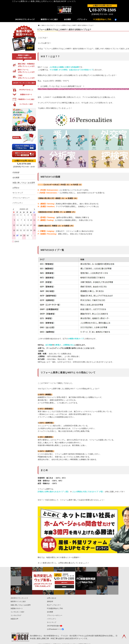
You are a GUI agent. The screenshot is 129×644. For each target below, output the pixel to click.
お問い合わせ (52, 598)
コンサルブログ (16, 615)
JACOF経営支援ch (53, 626)
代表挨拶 (16, 173)
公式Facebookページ (54, 629)
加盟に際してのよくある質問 (24, 183)
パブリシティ (82, 19)
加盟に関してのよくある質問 (21, 605)
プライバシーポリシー (21, 198)
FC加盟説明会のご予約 (102, 19)
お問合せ (16, 188)
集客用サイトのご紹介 (49, 19)
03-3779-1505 (104, 10)
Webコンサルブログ (48, 25)
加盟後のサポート (17, 608)
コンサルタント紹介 (17, 612)
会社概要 (67, 19)
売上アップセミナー (54, 605)
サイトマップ (18, 193)
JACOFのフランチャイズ (25, 19)
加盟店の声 (14, 619)
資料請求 (50, 601)
